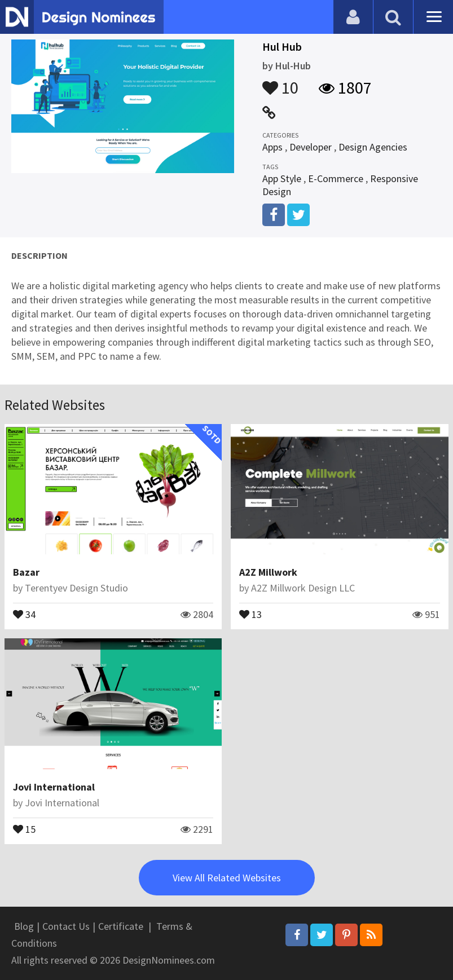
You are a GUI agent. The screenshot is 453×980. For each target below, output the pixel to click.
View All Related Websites (227, 878)
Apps (272, 147)
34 (24, 613)
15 (24, 828)
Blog (24, 926)
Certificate (121, 926)
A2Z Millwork (268, 572)
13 (250, 613)
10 (280, 82)
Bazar (26, 572)
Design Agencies (373, 147)
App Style (282, 178)
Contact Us (66, 926)
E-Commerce (336, 178)
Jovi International (54, 787)
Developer (311, 147)
